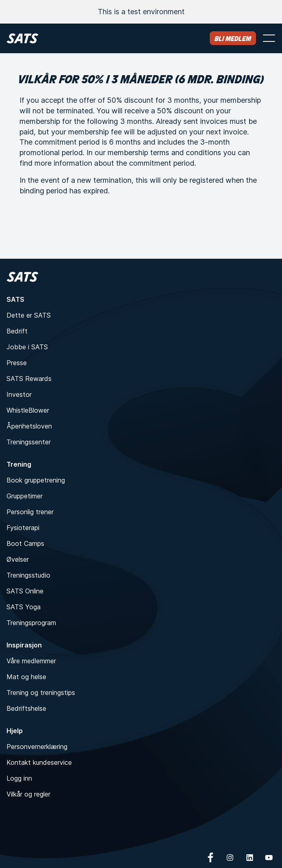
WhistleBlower (28, 410)
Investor (19, 394)
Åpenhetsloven (29, 426)
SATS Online (25, 591)
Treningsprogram (31, 623)
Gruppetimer (25, 496)
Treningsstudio (28, 575)
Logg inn (19, 778)
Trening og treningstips (41, 693)
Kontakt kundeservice (39, 762)
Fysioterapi (23, 528)
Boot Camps (25, 543)
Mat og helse (26, 677)
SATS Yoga (24, 607)
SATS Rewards (29, 379)
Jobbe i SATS (27, 347)
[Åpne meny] (269, 38)
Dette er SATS (29, 315)
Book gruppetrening (36, 480)
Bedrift (17, 331)
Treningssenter (29, 442)
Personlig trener (30, 512)
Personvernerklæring (37, 747)
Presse (17, 363)
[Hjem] (23, 38)
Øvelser (18, 559)
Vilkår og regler (28, 794)
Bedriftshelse (26, 708)
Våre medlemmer (31, 661)
